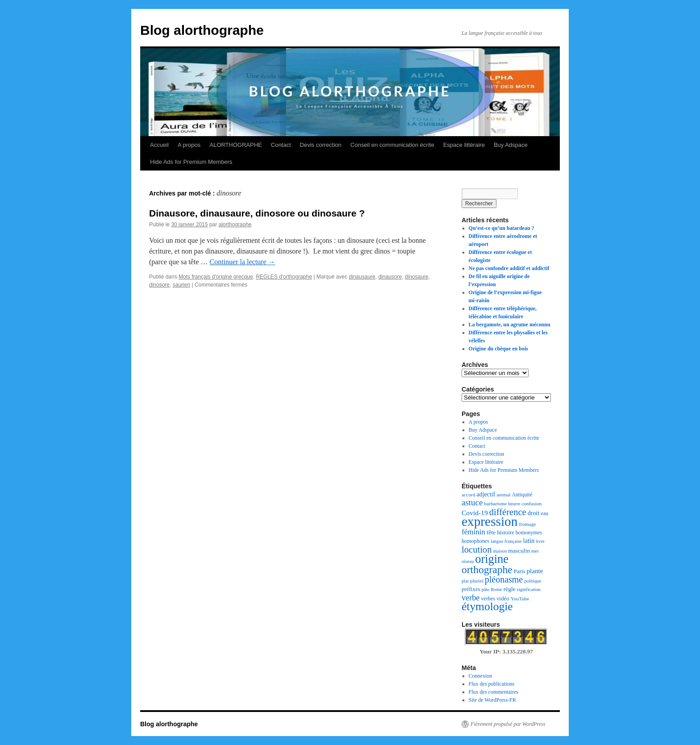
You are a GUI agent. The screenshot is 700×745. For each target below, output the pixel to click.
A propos (189, 145)
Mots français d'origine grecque (216, 277)
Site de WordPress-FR (492, 700)
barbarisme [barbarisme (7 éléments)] (495, 504)
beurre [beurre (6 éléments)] (514, 504)
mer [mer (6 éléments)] (535, 551)
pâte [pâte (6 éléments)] (485, 589)
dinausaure (362, 277)
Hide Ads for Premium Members (191, 162)
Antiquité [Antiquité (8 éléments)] (522, 495)
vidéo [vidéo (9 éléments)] (503, 599)
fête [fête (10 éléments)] (491, 532)
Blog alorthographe (202, 30)
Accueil (159, 145)
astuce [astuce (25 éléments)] (472, 502)
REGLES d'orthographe (284, 277)
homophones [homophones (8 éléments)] (475, 541)
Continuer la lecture (242, 262)
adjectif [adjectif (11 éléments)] (486, 494)
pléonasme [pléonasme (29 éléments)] (504, 579)
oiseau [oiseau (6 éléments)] (468, 561)
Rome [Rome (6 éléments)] (496, 589)
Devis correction (321, 145)
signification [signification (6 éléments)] (529, 589)
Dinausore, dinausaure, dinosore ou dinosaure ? (257, 213)
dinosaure (417, 277)
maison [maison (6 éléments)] (500, 551)
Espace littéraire (464, 145)
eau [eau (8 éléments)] (544, 513)
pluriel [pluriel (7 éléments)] (477, 581)
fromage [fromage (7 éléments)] (527, 524)
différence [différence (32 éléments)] (508, 512)
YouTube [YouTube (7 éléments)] (520, 599)
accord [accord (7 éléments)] (468, 495)
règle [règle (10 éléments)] (510, 589)
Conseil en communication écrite (392, 145)
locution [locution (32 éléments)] (477, 549)
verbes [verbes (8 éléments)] (488, 599)
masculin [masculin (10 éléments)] (519, 551)
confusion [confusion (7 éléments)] (531, 504)
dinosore (159, 285)
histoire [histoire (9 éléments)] (506, 533)
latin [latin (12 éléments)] (529, 541)
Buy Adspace (511, 145)
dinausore (390, 277)
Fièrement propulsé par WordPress (508, 724)
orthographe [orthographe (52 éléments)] (487, 570)
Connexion (481, 676)
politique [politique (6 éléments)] (533, 581)
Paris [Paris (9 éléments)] (520, 571)
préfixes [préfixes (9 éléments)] (471, 589)
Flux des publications (492, 684)
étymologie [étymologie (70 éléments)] (487, 606)
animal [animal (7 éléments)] (504, 495)
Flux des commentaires (494, 692)
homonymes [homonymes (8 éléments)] (529, 533)
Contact (281, 145)
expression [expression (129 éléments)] (490, 521)
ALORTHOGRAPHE (236, 145)
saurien (181, 285)
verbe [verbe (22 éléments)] (471, 598)
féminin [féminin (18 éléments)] (473, 532)
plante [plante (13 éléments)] (535, 571)
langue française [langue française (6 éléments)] (506, 541)
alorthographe (235, 225)
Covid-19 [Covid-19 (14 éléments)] (475, 513)
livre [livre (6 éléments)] (540, 541)
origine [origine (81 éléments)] (492, 559)
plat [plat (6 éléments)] (465, 581)
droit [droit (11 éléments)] (534, 513)
